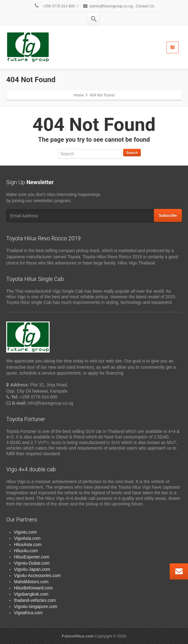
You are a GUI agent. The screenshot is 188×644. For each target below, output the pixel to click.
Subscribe (168, 215)
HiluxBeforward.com (33, 588)
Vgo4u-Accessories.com (37, 575)
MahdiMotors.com (31, 582)
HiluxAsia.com (28, 544)
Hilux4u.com (26, 551)
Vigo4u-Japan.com (32, 569)
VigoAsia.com (27, 538)
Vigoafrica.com (28, 613)
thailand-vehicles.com (36, 600)
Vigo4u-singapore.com (36, 606)
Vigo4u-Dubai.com (32, 563)
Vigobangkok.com (31, 594)
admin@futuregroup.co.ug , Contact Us (118, 6)
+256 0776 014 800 (54, 6)
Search (132, 153)
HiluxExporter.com (32, 557)
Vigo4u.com (25, 532)
